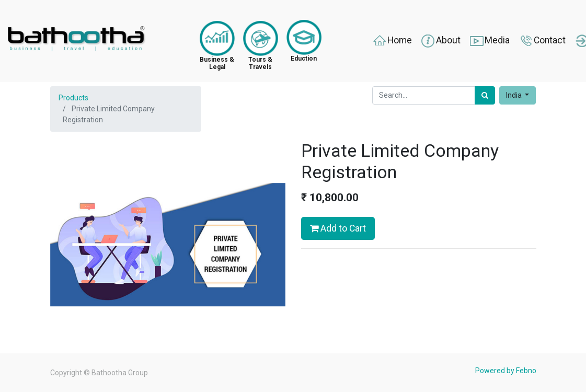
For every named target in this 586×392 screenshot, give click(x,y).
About (440, 41)
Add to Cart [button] (338, 228)
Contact (542, 41)
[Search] (485, 95)
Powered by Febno (506, 371)
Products (73, 98)
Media (489, 41)
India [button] (515, 95)
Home (392, 41)
